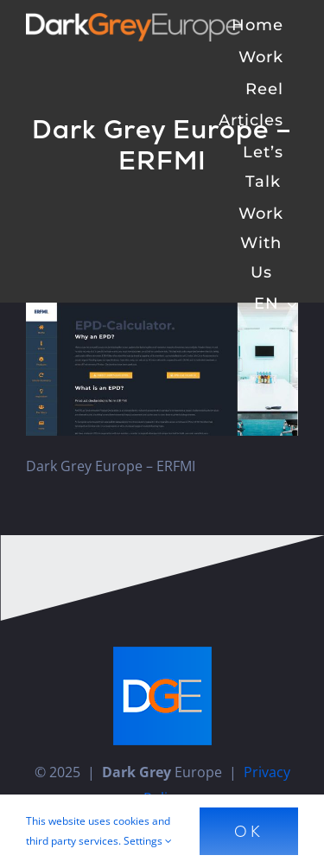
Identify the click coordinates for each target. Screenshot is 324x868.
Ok (249, 831)
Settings (148, 841)
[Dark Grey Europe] (134, 20)
